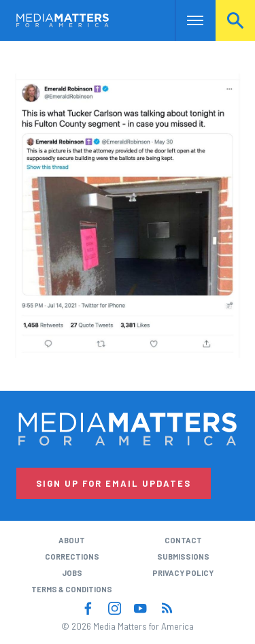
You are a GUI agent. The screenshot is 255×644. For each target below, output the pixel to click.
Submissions (183, 557)
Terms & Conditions (72, 589)
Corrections (72, 557)
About (72, 540)
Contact (183, 540)
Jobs (72, 573)
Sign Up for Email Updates (114, 483)
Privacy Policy (183, 573)
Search (235, 20)
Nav (185, 20)
